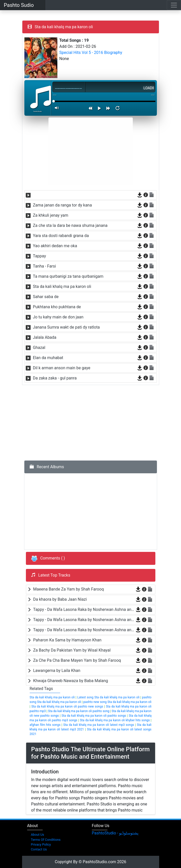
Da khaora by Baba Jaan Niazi (60, 599)
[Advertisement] (91, 151)
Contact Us (39, 849)
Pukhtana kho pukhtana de (57, 307)
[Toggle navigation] (174, 5)
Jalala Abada (45, 337)
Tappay (40, 256)
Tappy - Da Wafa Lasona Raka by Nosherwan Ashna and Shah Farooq (84, 609)
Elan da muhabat (48, 358)
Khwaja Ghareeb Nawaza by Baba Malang (71, 681)
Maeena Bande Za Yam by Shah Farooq (69, 589)
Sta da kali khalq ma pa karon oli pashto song (79, 711)
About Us (38, 835)
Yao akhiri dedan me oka (55, 246)
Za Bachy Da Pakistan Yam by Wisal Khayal (72, 650)
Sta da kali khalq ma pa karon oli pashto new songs (67, 707)
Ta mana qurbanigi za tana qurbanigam (68, 276)
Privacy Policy (41, 844)
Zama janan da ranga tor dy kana (62, 205)
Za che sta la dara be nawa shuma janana (70, 225)
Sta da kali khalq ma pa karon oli (62, 286)
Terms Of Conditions (46, 840)
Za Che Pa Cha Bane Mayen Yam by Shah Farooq (77, 660)
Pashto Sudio (19, 5)
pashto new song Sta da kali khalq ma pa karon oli (118, 702)
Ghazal (39, 348)
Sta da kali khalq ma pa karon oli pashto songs (94, 716)
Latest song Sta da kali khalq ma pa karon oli (108, 697)
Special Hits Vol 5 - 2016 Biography (91, 53)
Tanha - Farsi (45, 266)
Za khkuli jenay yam (51, 215)
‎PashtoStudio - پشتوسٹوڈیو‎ (115, 833)
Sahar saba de (46, 297)
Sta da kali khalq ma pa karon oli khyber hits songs (115, 720)
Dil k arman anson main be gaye (62, 368)
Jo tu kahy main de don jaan (58, 317)
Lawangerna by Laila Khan (57, 671)
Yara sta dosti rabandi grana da (61, 236)
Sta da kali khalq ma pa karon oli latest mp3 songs (99, 725)
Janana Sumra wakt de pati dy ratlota (67, 327)
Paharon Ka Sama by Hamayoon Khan (67, 640)
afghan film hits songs (45, 725)
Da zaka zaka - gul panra (55, 378)
